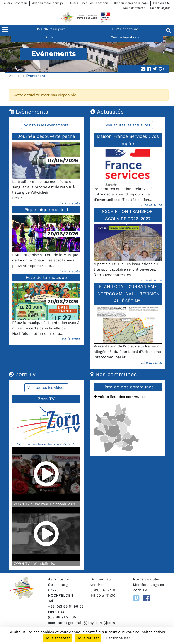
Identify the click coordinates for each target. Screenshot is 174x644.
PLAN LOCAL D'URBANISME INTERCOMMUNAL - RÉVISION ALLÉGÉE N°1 (128, 294)
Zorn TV (140, 590)
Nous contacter (134, 8)
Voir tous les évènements (46, 125)
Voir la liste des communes (120, 397)
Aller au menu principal (48, 3)
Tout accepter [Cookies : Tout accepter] (58, 638)
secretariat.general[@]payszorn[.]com (81, 623)
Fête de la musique (46, 277)
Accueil (15, 76)
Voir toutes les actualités (128, 125)
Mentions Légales (148, 585)
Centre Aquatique (125, 37)
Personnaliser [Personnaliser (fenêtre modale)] (118, 638)
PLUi (49, 37)
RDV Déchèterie (125, 29)
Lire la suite (70, 203)
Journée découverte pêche (46, 136)
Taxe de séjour (160, 8)
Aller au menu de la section (89, 3)
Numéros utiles (146, 579)
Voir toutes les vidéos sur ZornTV (46, 444)
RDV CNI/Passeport (49, 29)
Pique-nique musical (46, 210)
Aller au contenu (15, 3)
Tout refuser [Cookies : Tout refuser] (88, 638)
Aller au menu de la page (131, 3)
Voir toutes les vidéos (46, 388)
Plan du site (161, 3)
